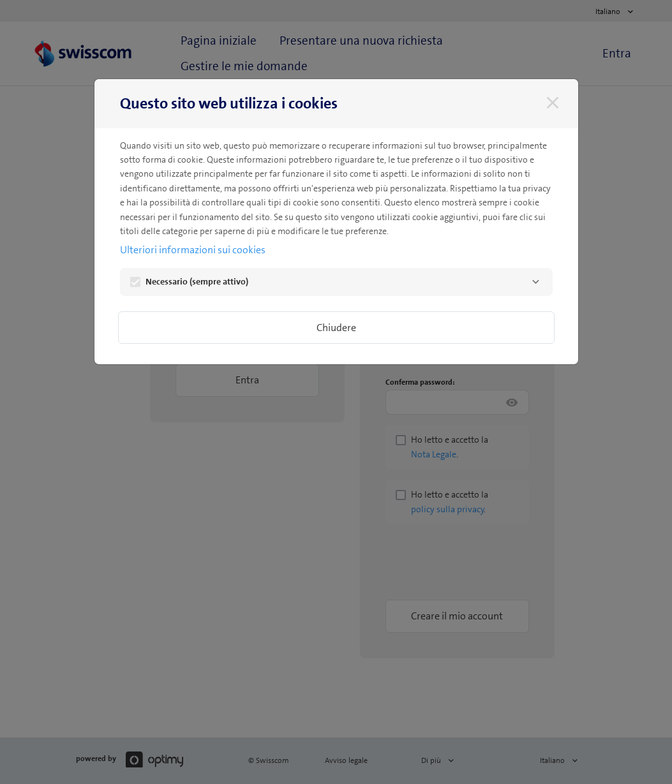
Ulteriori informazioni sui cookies (193, 250)
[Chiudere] (553, 103)
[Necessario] (536, 282)
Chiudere (336, 328)
